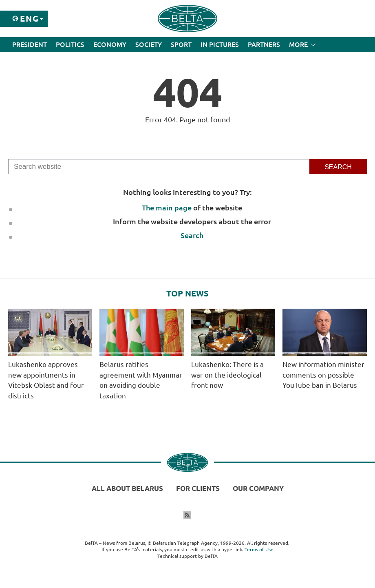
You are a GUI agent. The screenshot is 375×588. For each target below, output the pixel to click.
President (30, 44)
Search (192, 235)
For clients (198, 488)
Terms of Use (259, 549)
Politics (70, 44)
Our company (258, 488)
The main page (167, 208)
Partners (264, 44)
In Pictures (220, 44)
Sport (181, 44)
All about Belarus (127, 488)
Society (149, 44)
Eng (30, 19)
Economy (110, 44)
